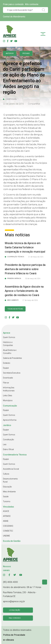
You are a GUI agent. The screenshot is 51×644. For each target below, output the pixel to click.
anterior (10, 53)
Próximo (26, 53)
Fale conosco (15, 618)
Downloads (8, 378)
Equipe (6, 368)
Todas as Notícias (15, 309)
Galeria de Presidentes (12, 358)
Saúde (6, 497)
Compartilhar (34, 104)
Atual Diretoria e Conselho (10, 352)
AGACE (6, 511)
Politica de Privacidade (14, 635)
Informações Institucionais (9, 389)
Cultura (6, 474)
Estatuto (7, 363)
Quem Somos (9, 337)
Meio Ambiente (9, 492)
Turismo (7, 501)
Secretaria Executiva (12, 373)
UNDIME (6, 536)
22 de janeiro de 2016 (13, 104)
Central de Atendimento (14, 17)
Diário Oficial (8, 449)
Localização (15, 610)
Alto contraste (32, 4)
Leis (5, 444)
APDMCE (7, 516)
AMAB (6, 521)
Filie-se (6, 383)
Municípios (8, 400)
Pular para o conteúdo (13, 4)
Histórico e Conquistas (8, 344)
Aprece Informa (10, 420)
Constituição (8, 440)
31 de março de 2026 (36, 257)
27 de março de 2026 (30, 300)
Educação (7, 487)
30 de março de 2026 (33, 279)
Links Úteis (8, 396)
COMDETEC (8, 531)
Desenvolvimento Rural (10, 480)
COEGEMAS (8, 526)
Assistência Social (11, 469)
